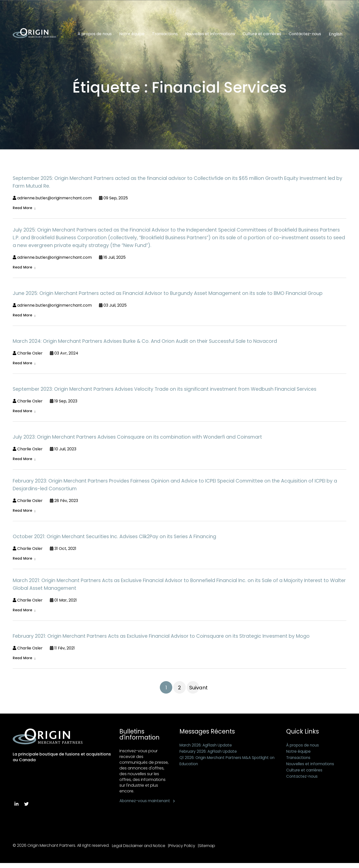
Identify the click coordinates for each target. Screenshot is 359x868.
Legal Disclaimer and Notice (139, 851)
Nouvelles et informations (210, 34)
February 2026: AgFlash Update (210, 754)
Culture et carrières (262, 34)
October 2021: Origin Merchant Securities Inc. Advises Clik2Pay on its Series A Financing (114, 538)
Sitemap (211, 851)
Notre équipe (132, 34)
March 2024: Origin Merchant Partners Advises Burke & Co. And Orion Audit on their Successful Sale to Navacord (145, 342)
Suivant (194, 690)
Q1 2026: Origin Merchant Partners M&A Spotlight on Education (227, 763)
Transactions (165, 34)
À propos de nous (95, 34)
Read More (23, 208)
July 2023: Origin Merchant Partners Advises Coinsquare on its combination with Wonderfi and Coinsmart (137, 438)
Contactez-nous (305, 34)
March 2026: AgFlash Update (208, 748)
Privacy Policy (184, 851)
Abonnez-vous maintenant (134, 806)
